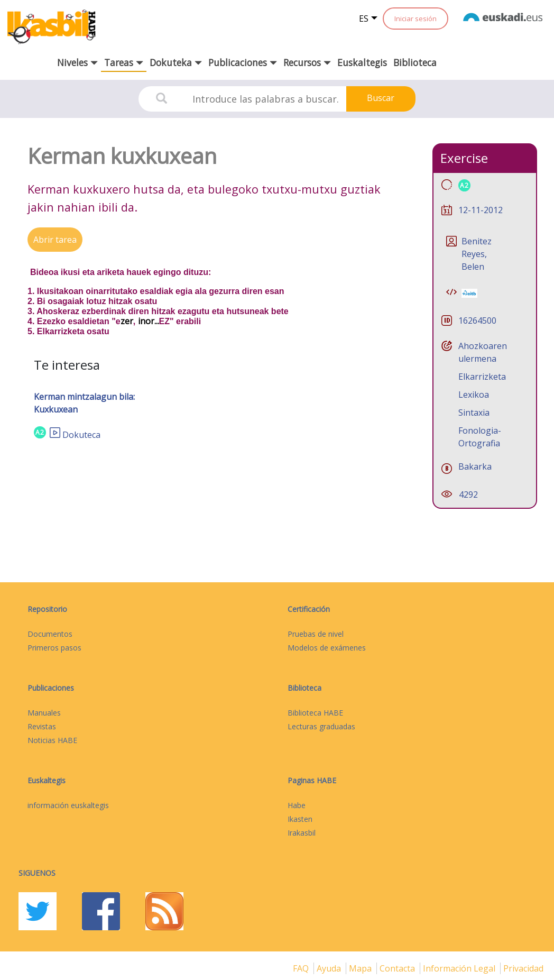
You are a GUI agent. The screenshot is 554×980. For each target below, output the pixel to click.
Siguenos (37, 873)
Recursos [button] (307, 62)
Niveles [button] (77, 62)
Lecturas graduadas (321, 726)
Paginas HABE (312, 780)
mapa (361, 968)
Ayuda (330, 968)
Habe (297, 805)
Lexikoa (474, 395)
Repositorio (47, 609)
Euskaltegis (362, 62)
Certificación (309, 609)
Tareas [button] (124, 62)
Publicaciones (51, 688)
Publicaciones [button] (243, 62)
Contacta (398, 968)
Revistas (42, 726)
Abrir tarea (55, 240)
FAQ (302, 968)
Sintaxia (474, 413)
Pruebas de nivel (316, 634)
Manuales (44, 713)
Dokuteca (81, 435)
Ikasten (300, 819)
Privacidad (523, 968)
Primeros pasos (54, 648)
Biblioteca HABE (315, 713)
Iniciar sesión (415, 19)
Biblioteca (415, 62)
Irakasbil (302, 833)
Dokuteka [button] (176, 62)
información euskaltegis (68, 805)
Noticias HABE (52, 740)
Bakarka (475, 466)
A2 (40, 432)
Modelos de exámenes (327, 648)
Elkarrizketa (482, 377)
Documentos (50, 634)
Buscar (381, 98)
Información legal (460, 968)
